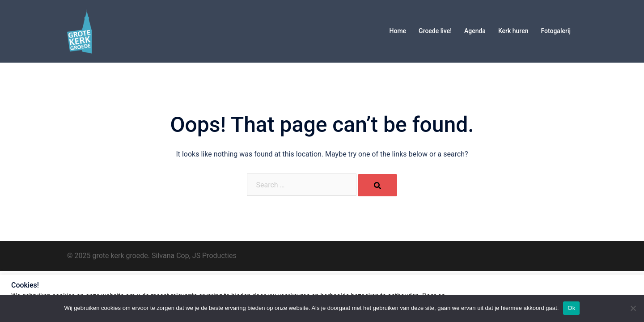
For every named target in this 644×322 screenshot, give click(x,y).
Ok (571, 308)
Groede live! (435, 31)
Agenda (475, 31)
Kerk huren (513, 31)
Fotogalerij (556, 31)
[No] (633, 308)
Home (398, 31)
